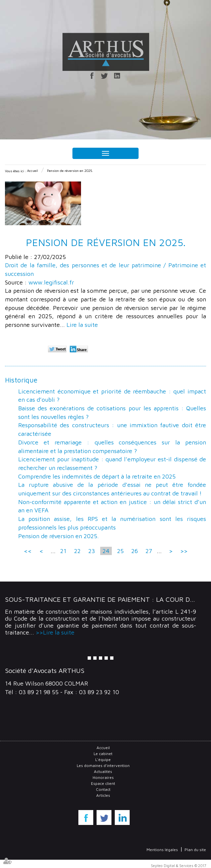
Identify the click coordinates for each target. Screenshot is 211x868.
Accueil (33, 171)
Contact (103, 789)
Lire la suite (82, 325)
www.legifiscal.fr (51, 282)
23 (92, 551)
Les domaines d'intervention (103, 766)
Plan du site (195, 850)
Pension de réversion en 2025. (70, 171)
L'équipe (103, 760)
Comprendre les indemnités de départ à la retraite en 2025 (97, 476)
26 (135, 551)
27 (149, 551)
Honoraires (103, 777)
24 (106, 551)
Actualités (103, 771)
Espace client (103, 783)
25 (120, 551)
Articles (103, 795)
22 (77, 551)
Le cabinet (103, 754)
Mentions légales (162, 850)
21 (63, 551)
